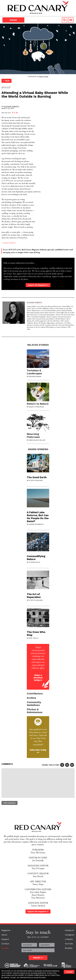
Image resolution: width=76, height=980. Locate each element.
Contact (5, 944)
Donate (13, 20)
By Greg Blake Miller (36, 440)
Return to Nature (38, 404)
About (4, 935)
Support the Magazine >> (38, 285)
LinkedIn (69, 939)
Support (5, 939)
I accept (69, 972)
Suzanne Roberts (11, 106)
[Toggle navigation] (71, 20)
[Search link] (64, 20)
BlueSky (69, 948)
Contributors (35, 694)
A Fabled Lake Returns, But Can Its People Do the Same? (38, 517)
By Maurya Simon (34, 376)
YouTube (69, 944)
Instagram (70, 935)
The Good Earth (37, 477)
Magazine (6, 930)
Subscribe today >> (38, 751)
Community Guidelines (34, 704)
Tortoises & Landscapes (34, 372)
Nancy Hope (44, 76)
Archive (31, 698)
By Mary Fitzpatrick (35, 407)
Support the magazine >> (38, 911)
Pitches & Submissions (35, 711)
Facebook (69, 930)
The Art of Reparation (34, 596)
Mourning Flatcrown (33, 435)
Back (6, 81)
